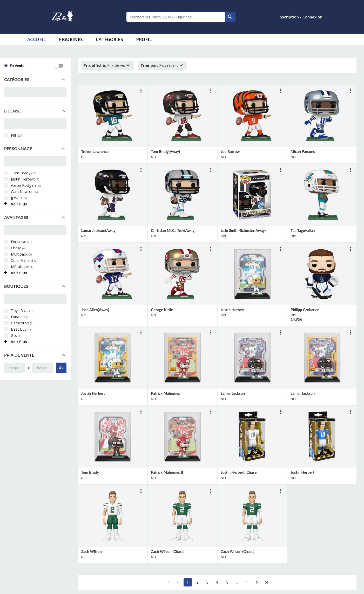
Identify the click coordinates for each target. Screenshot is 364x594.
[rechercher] (230, 17)
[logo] (62, 17)
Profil (144, 39)
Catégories (109, 39)
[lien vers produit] (112, 116)
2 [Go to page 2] (198, 582)
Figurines (71, 39)
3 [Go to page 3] (207, 582)
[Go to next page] (257, 582)
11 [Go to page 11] (247, 582)
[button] (35, 79)
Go (61, 368)
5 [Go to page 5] (227, 582)
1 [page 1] (188, 582)
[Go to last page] (267, 582)
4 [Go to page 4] (217, 582)
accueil (37, 39)
